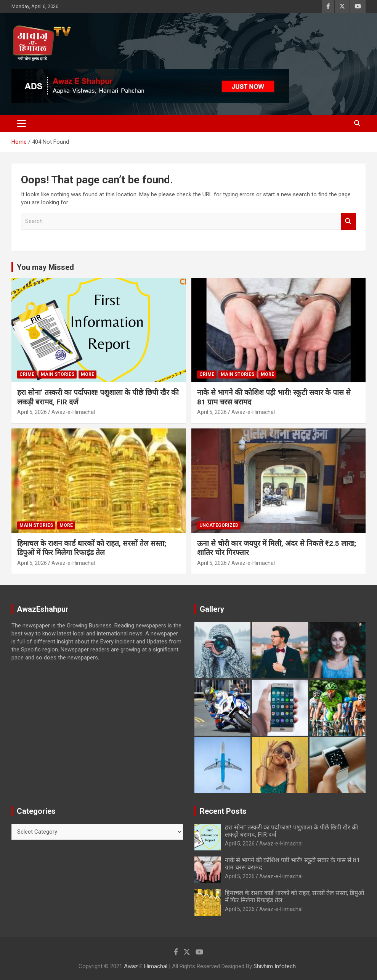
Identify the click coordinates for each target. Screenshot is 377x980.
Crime (27, 374)
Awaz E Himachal (146, 966)
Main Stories (58, 374)
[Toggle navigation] (22, 124)
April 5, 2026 (32, 412)
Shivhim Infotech (275, 966)
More (87, 374)
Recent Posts (223, 811)
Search (348, 221)
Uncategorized (219, 525)
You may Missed (45, 267)
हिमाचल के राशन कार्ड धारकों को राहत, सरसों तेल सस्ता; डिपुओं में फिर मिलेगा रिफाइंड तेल (92, 548)
